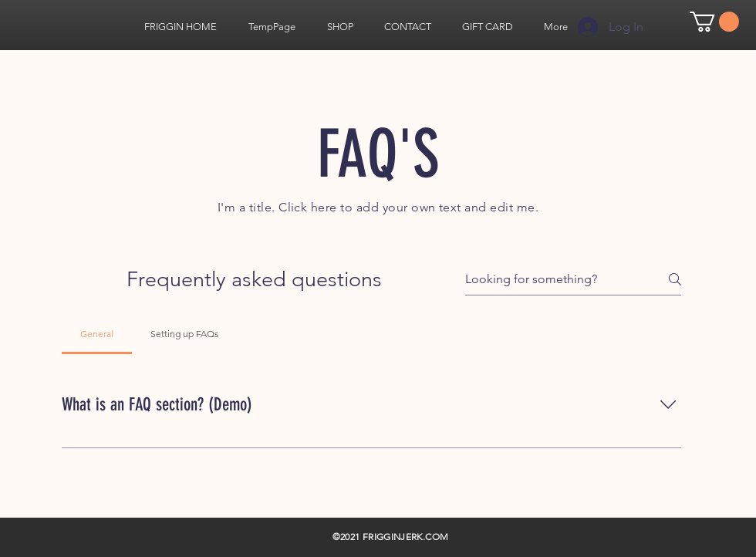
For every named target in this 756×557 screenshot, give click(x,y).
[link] (714, 22)
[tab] (97, 334)
